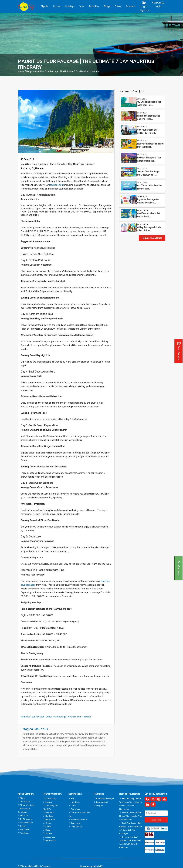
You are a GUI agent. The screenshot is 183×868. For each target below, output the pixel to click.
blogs (107, 6)
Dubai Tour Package (55, 713)
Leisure (49, 797)
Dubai (73, 801)
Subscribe (156, 815)
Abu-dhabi (76, 804)
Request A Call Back (152, 238)
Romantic (50, 808)
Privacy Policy (26, 818)
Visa (82, 6)
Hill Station (50, 815)
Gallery (23, 821)
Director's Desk (27, 800)
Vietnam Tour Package (79, 713)
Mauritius (75, 797)
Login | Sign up (144, 6)
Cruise (48, 818)
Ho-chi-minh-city (79, 815)
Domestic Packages (105, 794)
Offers (118, 6)
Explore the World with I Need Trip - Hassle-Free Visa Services (131, 811)
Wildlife (49, 829)
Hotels (57, 6)
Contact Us (25, 797)
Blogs (29, 72)
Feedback (24, 828)
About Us (24, 811)
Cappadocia (76, 822)
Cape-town (76, 818)
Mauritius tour (45, 185)
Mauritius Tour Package (32, 713)
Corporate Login (158, 5)
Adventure (50, 832)
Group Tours (51, 794)
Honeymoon (51, 836)
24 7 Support (26, 814)
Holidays (70, 6)
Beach (48, 825)
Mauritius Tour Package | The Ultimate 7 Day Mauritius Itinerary (67, 72)
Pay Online (25, 825)
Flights (45, 6)
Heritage (49, 811)
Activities (94, 6)
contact (131, 6)
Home (21, 72)
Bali (73, 794)
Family (48, 822)
